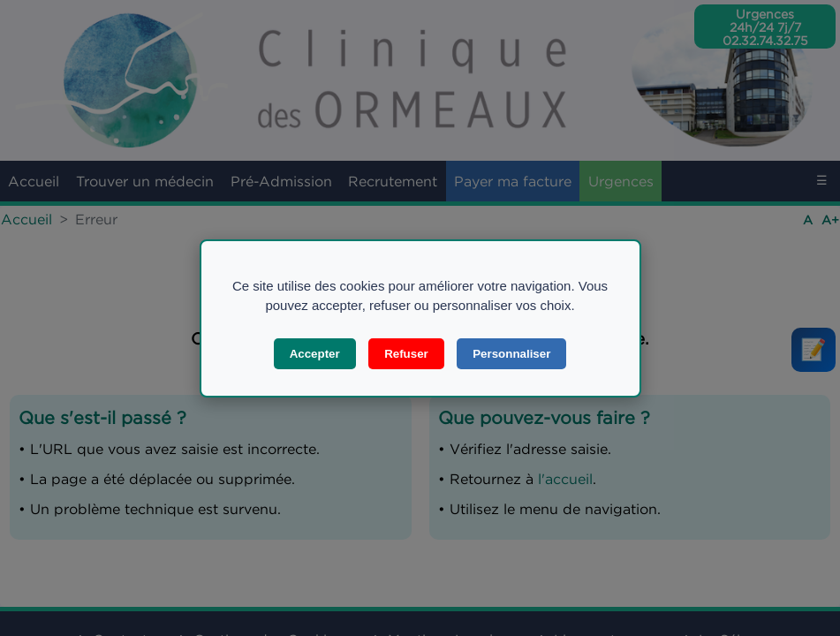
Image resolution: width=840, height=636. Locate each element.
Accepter (315, 354)
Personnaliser (511, 354)
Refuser (406, 354)
